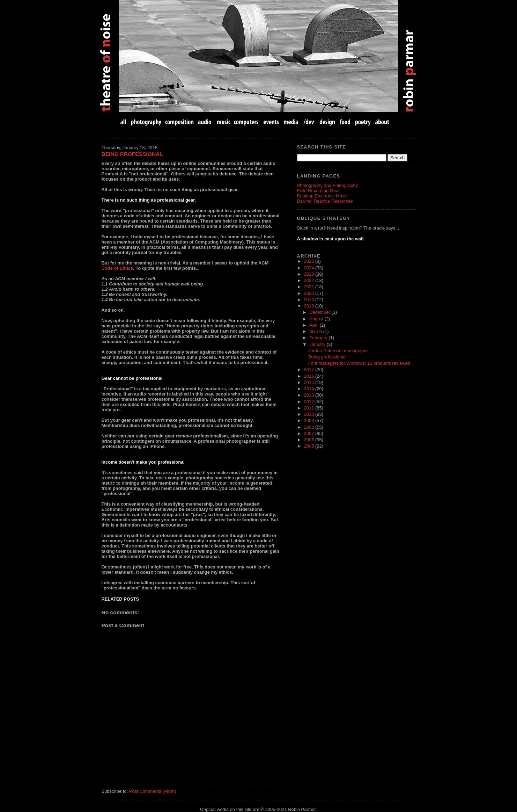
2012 (310, 402)
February (319, 338)
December (320, 312)
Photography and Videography (328, 185)
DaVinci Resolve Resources (325, 201)
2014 (310, 389)
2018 (310, 306)
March (316, 331)
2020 (310, 293)
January (318, 344)
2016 (310, 376)
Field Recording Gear (319, 191)
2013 (310, 395)
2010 (310, 414)
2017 (310, 369)
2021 (310, 287)
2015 (310, 382)
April (315, 325)
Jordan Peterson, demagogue (338, 351)
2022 (310, 280)
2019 (310, 300)
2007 (310, 433)
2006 (310, 440)
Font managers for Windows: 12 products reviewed (359, 363)
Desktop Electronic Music (322, 196)
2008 (310, 427)
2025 (310, 261)
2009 (310, 420)
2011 (310, 408)
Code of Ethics (117, 268)
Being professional (132, 154)
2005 (310, 446)
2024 (310, 268)
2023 (310, 274)
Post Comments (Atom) (153, 791)
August (317, 319)
